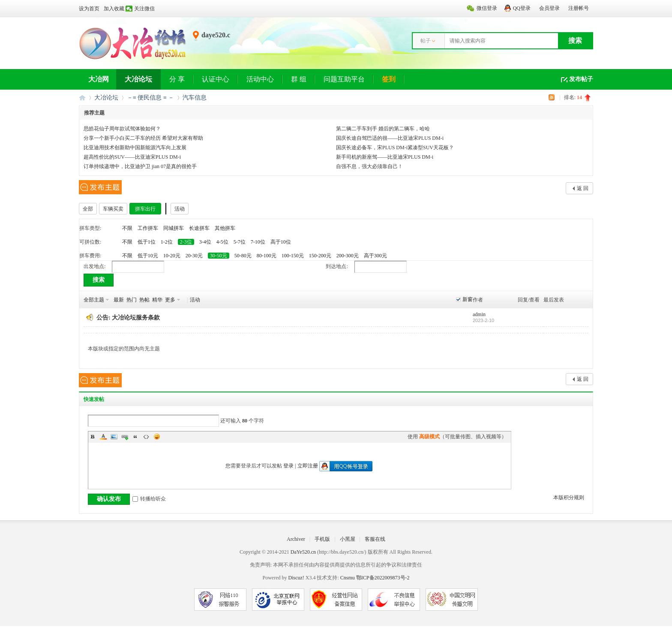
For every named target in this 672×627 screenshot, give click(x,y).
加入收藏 (114, 9)
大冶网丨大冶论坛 (82, 98)
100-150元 (293, 256)
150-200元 (320, 256)
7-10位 (258, 242)
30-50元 (219, 256)
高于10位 (281, 242)
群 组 (299, 79)
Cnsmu (348, 578)
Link (125, 437)
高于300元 (375, 256)
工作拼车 (148, 228)
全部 (88, 209)
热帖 (144, 300)
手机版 (322, 539)
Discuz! (296, 578)
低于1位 (147, 242)
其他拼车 (225, 228)
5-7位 (240, 242)
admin (479, 314)
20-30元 (194, 256)
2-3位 (186, 242)
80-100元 (267, 256)
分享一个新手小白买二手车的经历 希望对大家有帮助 (143, 138)
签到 (389, 79)
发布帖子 (581, 79)
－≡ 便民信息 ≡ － (150, 98)
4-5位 (222, 242)
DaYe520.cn (303, 552)
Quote (135, 437)
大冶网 (99, 79)
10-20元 (172, 256)
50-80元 (243, 256)
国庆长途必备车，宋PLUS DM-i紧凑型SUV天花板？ (395, 148)
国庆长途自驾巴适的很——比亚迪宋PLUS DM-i (390, 138)
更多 (170, 300)
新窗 (468, 299)
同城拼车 (174, 228)
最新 (119, 300)
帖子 (426, 41)
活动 (180, 209)
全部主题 (94, 300)
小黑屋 (348, 539)
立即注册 (308, 466)
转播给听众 (149, 499)
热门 (132, 300)
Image (114, 437)
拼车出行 (145, 209)
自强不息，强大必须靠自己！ (369, 166)
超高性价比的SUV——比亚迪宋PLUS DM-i (132, 157)
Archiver (296, 539)
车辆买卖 (113, 209)
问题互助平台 (344, 79)
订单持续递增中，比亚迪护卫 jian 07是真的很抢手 (140, 166)
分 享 (177, 79)
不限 (127, 228)
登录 (288, 466)
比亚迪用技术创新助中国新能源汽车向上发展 (135, 148)
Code (146, 437)
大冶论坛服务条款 (136, 318)
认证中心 (216, 79)
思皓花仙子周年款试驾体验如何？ (122, 129)
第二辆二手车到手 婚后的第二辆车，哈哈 (383, 129)
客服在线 (375, 539)
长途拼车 (199, 228)
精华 (157, 300)
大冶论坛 (138, 79)
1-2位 (167, 242)
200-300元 (348, 256)
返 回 (583, 188)
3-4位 (205, 242)
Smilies (157, 437)
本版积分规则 (569, 497)
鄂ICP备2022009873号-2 (383, 578)
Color (103, 437)
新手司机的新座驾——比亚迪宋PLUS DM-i (385, 157)
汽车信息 (195, 98)
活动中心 (260, 79)
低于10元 (148, 256)
